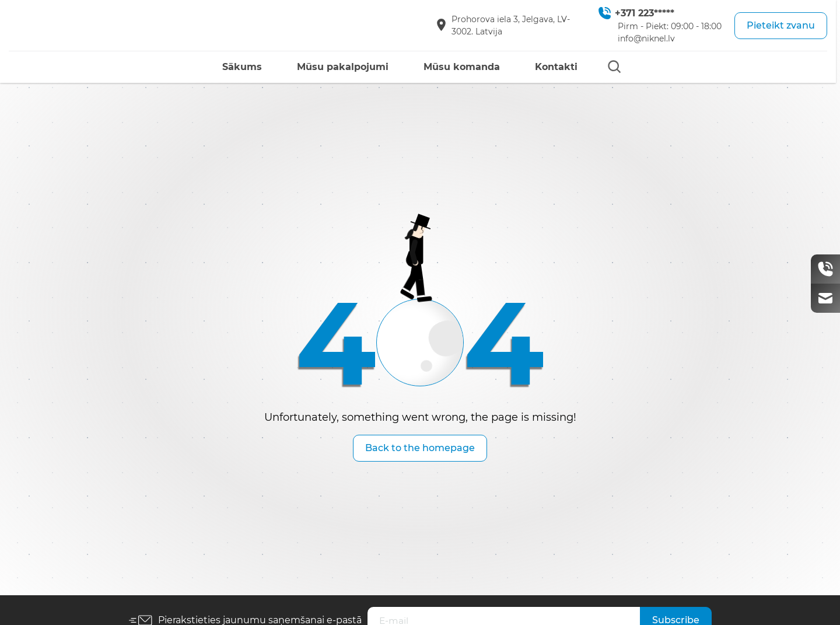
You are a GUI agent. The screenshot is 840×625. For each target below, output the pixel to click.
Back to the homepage (420, 448)
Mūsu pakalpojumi (343, 67)
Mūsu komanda (462, 67)
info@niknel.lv (646, 39)
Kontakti (556, 67)
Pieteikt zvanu (781, 25)
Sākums (242, 67)
